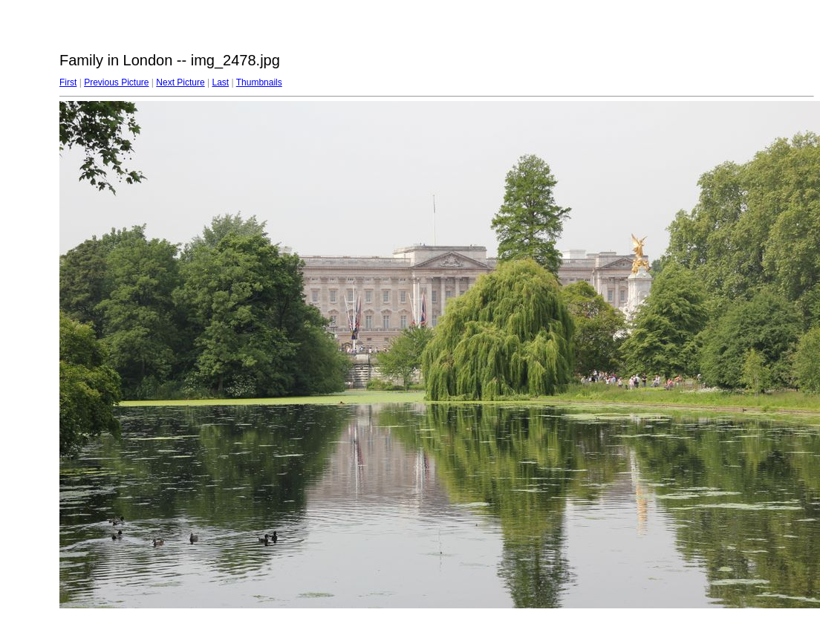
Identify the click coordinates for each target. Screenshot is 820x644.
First (68, 82)
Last (220, 82)
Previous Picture (116, 82)
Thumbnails (259, 82)
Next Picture (180, 82)
